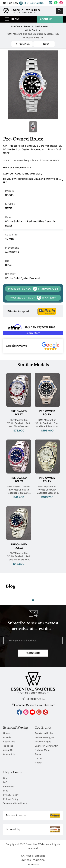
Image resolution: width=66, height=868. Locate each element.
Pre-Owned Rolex (19, 413)
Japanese (33, 864)
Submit (59, 11)
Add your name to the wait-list (23, 174)
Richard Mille (42, 750)
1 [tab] (33, 600)
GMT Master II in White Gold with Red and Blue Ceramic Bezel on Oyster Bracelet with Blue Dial (19, 556)
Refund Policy (11, 799)
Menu (15, 19)
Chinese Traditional (33, 860)
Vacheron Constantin (46, 746)
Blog (6, 791)
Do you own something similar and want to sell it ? (33, 181)
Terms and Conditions (15, 803)
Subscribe (33, 653)
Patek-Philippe (43, 742)
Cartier (39, 758)
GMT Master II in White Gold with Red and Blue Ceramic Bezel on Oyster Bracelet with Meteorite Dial (19, 423)
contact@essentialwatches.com (33, 705)
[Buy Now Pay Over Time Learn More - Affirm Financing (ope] (33, 329)
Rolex (38, 754)
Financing (9, 786)
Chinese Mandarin (33, 856)
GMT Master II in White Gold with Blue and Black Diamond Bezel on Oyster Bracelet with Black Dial (47, 423)
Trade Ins (8, 746)
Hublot (39, 763)
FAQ (5, 782)
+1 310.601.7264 (31, 3)
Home (6, 733)
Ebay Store (9, 742)
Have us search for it (17, 168)
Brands (7, 737)
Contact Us (9, 754)
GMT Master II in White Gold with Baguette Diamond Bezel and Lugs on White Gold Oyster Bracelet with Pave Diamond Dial (47, 490)
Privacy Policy (11, 795)
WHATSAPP (33, 298)
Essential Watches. (38, 844)
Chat (6, 778)
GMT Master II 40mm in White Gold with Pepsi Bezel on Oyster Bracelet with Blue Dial (19, 490)
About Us (49, 19)
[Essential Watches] (21, 11)
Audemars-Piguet (44, 737)
